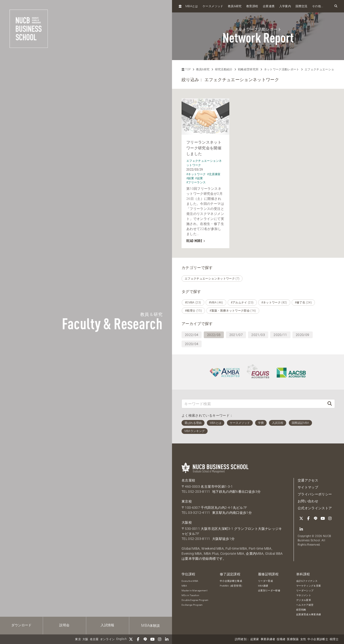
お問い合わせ (308, 501)
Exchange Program (192, 605)
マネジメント (304, 595)
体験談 (150, 625)
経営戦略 (301, 610)
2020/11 (280, 335)
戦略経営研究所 (248, 69)
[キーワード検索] (253, 404)
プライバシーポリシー (315, 494)
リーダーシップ (305, 591)
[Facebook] (138, 639)
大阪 (85, 639)
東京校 (187, 501)
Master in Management (194, 591)
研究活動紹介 (224, 69)
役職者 (281, 639)
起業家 (255, 639)
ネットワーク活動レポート (282, 69)
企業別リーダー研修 (269, 591)
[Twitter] (131, 639)
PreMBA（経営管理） (232, 586)
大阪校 (187, 522)
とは (192, 6)
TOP (186, 69)
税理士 (334, 639)
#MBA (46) (216, 302)
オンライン (107, 639)
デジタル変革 (304, 600)
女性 (303, 639)
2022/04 (192, 335)
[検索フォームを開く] (336, 6)
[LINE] (145, 639)
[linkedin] (167, 639)
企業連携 (269, 6)
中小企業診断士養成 (231, 581)
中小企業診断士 (318, 639)
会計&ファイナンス (307, 581)
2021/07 (236, 335)
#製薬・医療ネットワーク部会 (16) (233, 311)
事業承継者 (268, 639)
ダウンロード (21, 625)
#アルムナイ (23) (242, 302)
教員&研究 (203, 69)
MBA (184, 586)
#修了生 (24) (303, 302)
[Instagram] (160, 639)
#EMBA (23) (193, 302)
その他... (318, 6)
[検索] (330, 404)
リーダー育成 (265, 581)
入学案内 (285, 6)
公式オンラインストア (315, 508)
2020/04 (192, 344)
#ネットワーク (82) (274, 302)
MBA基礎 (263, 586)
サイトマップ (308, 487)
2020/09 (302, 335)
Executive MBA (190, 581)
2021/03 (258, 335)
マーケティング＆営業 (309, 586)
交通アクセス (308, 480)
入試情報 (107, 625)
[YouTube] (152, 639)
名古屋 (94, 639)
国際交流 (301, 6)
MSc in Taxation (190, 595)
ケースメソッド (213, 6)
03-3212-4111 (199, 513)
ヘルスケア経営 (305, 605)
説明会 (64, 625)
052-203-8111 (199, 492)
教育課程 (252, 6)
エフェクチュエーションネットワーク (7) (212, 279)
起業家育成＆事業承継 (309, 614)
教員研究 (235, 6)
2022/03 (214, 335)
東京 (78, 639)
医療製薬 (293, 639)
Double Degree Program (195, 600)
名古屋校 (188, 480)
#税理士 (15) (193, 311)
